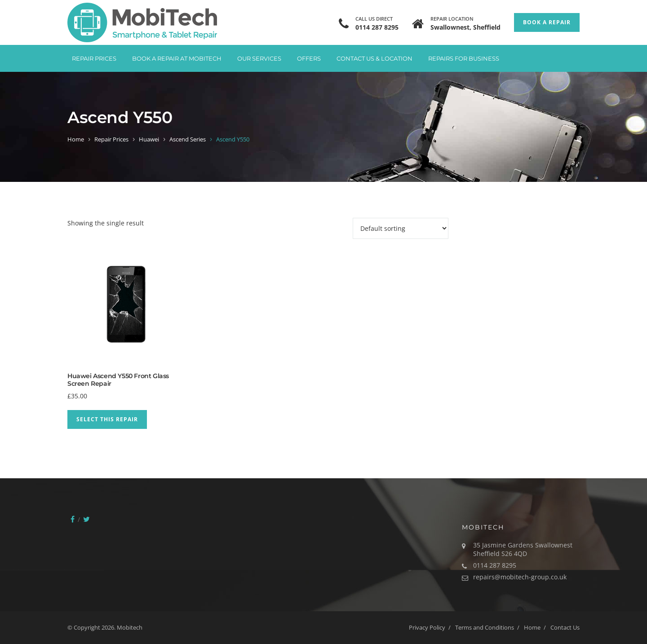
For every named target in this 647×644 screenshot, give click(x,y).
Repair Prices (94, 58)
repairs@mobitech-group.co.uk (520, 577)
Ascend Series (188, 139)
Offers (309, 58)
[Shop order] (401, 228)
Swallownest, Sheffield (465, 27)
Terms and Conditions (485, 627)
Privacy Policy (427, 627)
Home (76, 139)
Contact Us (565, 627)
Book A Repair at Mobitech (177, 58)
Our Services (259, 58)
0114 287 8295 (377, 27)
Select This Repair (107, 419)
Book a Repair (547, 22)
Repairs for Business (464, 58)
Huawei (149, 139)
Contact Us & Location (374, 58)
